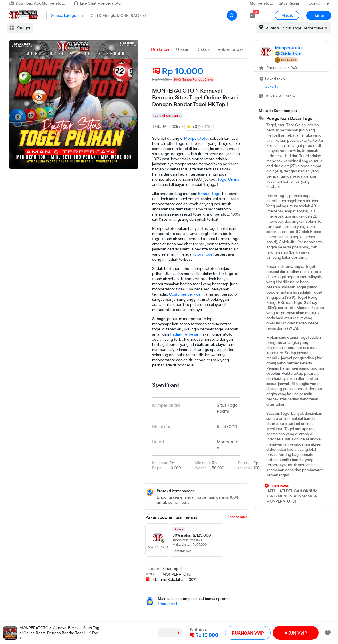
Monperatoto (261, 3)
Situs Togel (204, 254)
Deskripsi (160, 49)
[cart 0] (252, 15)
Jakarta (272, 86)
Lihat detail (167, 604)
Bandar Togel (210, 194)
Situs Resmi (289, 3)
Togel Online (318, 3)
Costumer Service (185, 294)
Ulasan (183, 49)
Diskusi (204, 49)
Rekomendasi (231, 49)
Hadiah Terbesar (184, 334)
